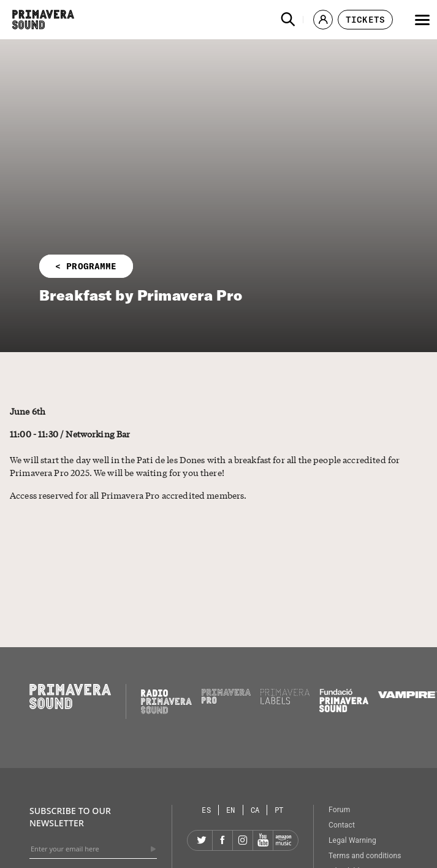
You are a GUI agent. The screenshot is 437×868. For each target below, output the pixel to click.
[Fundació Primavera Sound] (344, 709)
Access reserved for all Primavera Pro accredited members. (128, 495)
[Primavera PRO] (226, 701)
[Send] (153, 849)
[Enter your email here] (93, 849)
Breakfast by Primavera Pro (141, 295)
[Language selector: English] (231, 810)
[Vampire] (408, 695)
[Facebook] (222, 840)
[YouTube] (263, 840)
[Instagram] (243, 840)
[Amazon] (283, 840)
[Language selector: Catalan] (256, 810)
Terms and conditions (365, 856)
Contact (342, 825)
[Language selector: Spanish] (207, 810)
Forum (339, 810)
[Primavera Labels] (285, 701)
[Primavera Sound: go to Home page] (43, 20)
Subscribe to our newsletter (70, 817)
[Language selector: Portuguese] (279, 810)
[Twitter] (202, 840)
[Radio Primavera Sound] (166, 701)
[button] (288, 20)
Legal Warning (352, 840)
